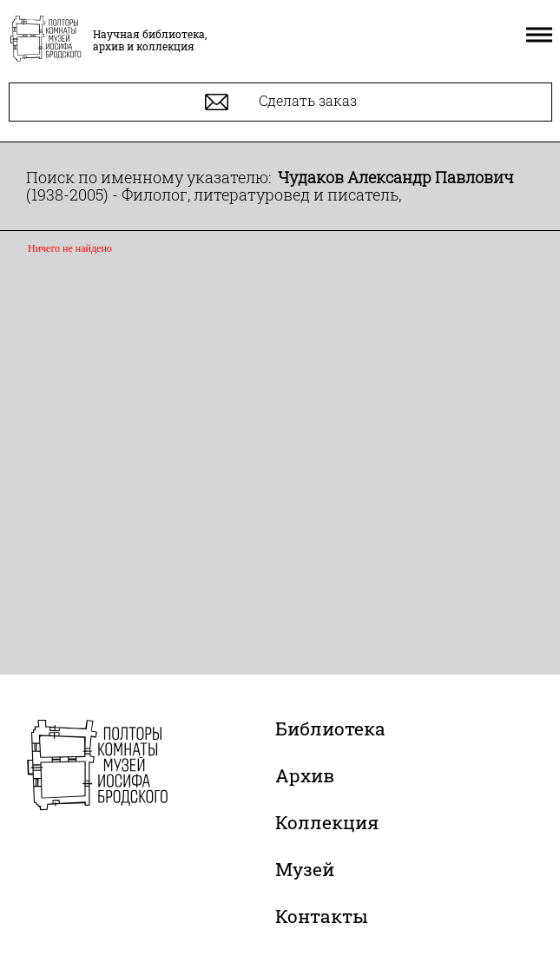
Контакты (322, 916)
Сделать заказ (281, 102)
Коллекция (327, 822)
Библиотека (330, 728)
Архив (305, 775)
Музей (305, 869)
